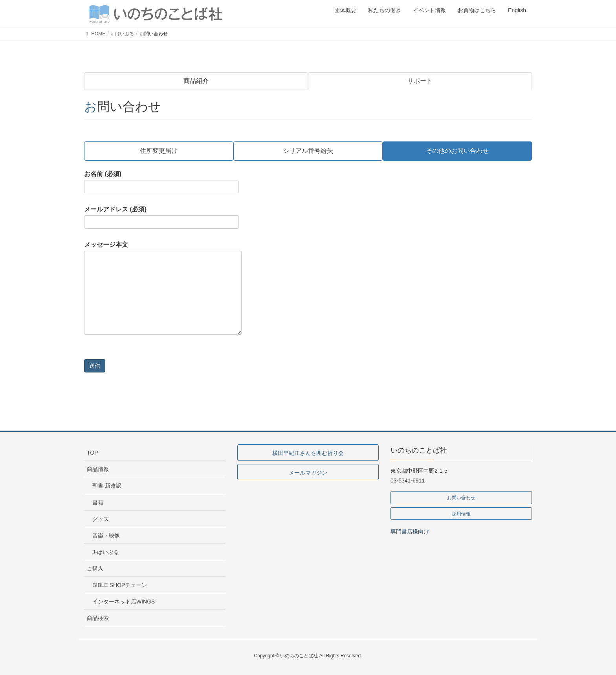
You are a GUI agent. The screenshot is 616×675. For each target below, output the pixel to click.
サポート (420, 81)
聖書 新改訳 (107, 486)
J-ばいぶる (106, 552)
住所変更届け (159, 151)
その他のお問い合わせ (457, 151)
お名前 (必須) (161, 182)
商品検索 (98, 618)
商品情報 (98, 469)
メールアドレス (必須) (161, 217)
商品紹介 (196, 81)
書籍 (98, 503)
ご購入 (95, 569)
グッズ (101, 519)
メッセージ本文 (163, 288)
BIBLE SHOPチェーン (120, 585)
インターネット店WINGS (124, 602)
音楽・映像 (106, 536)
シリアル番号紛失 (308, 151)
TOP (93, 453)
